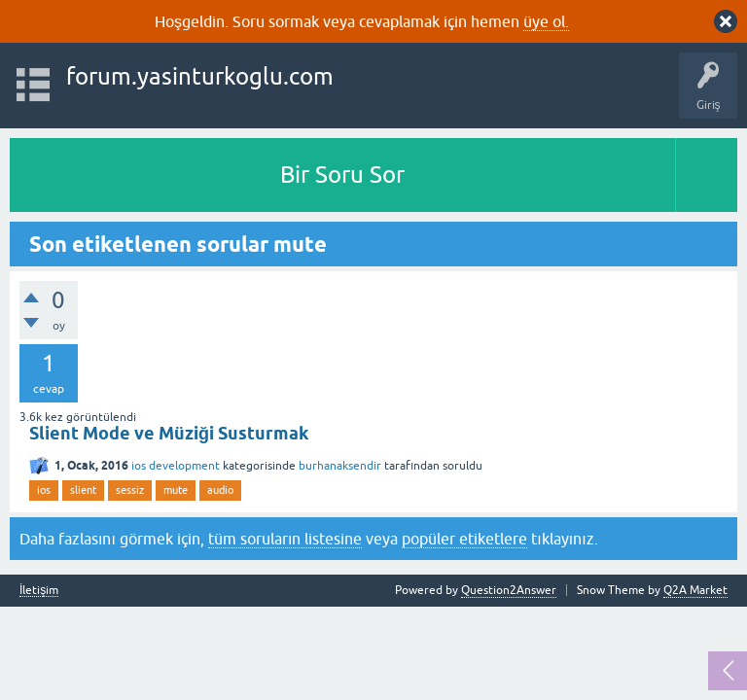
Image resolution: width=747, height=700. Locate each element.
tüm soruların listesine (285, 539)
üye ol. (546, 21)
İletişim (39, 591)
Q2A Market (695, 590)
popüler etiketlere (464, 539)
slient (83, 490)
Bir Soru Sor (342, 175)
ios (44, 490)
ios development (176, 466)
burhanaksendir (340, 466)
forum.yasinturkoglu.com (200, 76)
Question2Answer (509, 590)
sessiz (130, 490)
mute (176, 490)
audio (220, 490)
